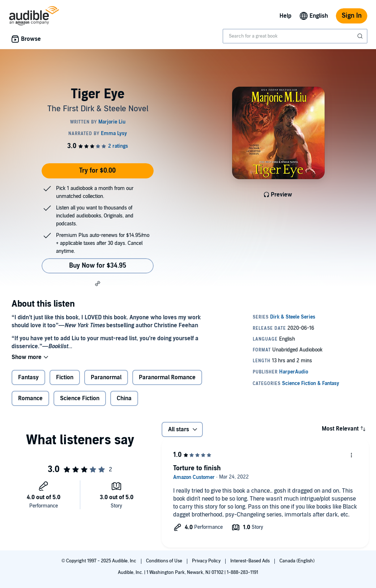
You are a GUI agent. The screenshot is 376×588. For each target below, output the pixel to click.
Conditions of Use (165, 561)
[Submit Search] (361, 36)
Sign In (352, 16)
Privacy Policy (207, 561)
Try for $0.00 (97, 171)
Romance (30, 398)
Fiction (65, 377)
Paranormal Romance (167, 377)
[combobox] (295, 36)
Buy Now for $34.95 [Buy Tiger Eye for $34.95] (98, 266)
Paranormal (106, 377)
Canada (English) (297, 561)
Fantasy (28, 377)
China (124, 398)
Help (285, 16)
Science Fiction (80, 398)
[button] (98, 283)
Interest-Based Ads (251, 561)
